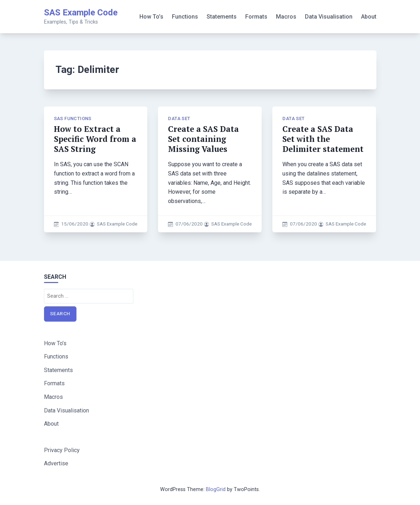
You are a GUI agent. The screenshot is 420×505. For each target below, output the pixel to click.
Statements (222, 17)
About (369, 17)
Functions (185, 17)
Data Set (179, 118)
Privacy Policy (62, 450)
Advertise (56, 463)
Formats (256, 17)
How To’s (151, 17)
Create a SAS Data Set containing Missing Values (203, 139)
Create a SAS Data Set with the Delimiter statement (323, 139)
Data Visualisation (329, 17)
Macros (286, 17)
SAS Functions (73, 118)
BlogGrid (216, 489)
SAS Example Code (81, 13)
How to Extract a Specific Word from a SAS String (95, 139)
